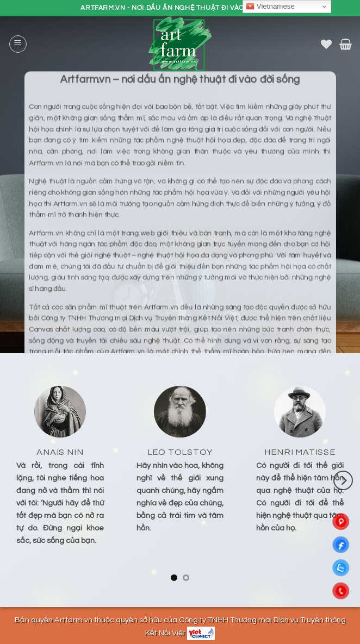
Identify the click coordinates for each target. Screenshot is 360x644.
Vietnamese (270, 7)
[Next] (343, 480)
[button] (18, 44)
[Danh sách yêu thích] (326, 44)
